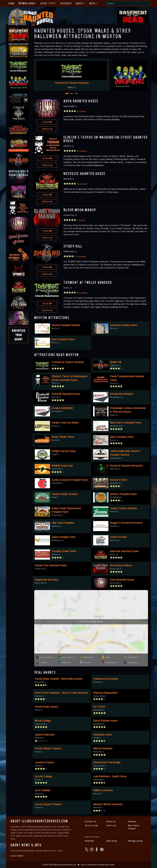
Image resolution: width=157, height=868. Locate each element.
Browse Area (26, 3)
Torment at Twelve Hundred (72, 83)
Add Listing (112, 841)
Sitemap (132, 821)
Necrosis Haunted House (84, 173)
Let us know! (17, 856)
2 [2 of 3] (72, 94)
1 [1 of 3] (67, 94)
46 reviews (82, 293)
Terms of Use (91, 825)
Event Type (47, 3)
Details (47, 122)
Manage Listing (135, 841)
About (80, 3)
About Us (111, 821)
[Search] (128, 3)
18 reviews (82, 151)
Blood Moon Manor (80, 210)
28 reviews (82, 184)
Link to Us (111, 825)
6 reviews (81, 111)
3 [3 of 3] (76, 94)
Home (12, 3)
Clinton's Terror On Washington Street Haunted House (106, 139)
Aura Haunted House (81, 101)
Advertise (89, 841)
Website (47, 129)
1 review (81, 220)
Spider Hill (73, 246)
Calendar (66, 3)
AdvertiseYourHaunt (19, 335)
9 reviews (81, 257)
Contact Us (90, 821)
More (92, 3)
